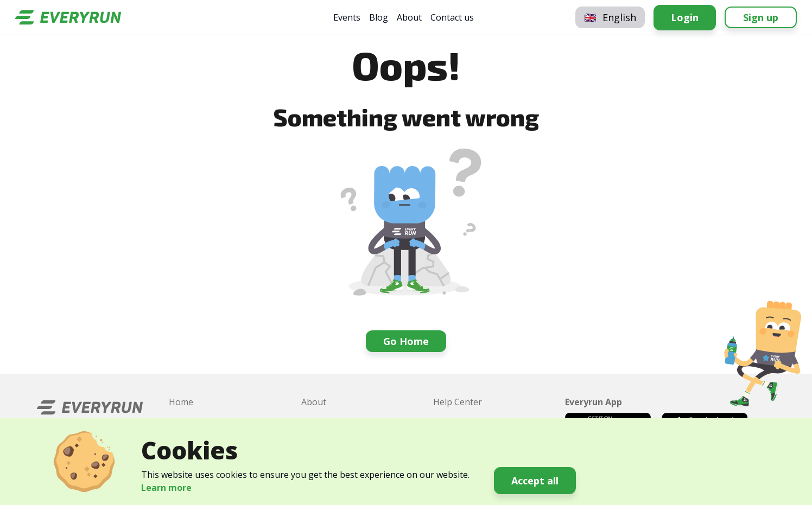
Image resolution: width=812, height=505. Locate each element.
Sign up (761, 17)
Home (181, 402)
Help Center (458, 402)
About (409, 17)
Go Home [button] (406, 341)
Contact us (452, 17)
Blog (379, 17)
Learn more (166, 488)
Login (685, 17)
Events (347, 17)
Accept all (535, 481)
